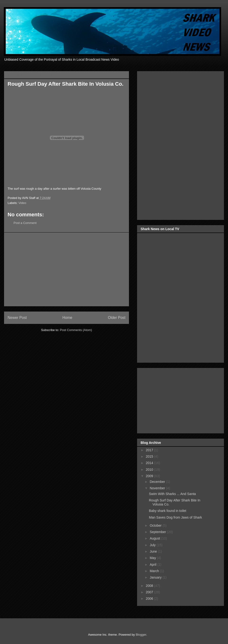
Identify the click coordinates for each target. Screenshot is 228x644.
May (153, 558)
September (158, 532)
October (156, 525)
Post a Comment (25, 223)
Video (22, 203)
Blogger (141, 635)
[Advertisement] (66, 269)
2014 (150, 463)
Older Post (117, 318)
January (156, 577)
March (155, 571)
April (153, 565)
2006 (150, 599)
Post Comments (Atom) (76, 330)
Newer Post (17, 318)
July (153, 545)
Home (67, 318)
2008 (150, 586)
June (154, 551)
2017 (150, 450)
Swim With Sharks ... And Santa (172, 494)
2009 (150, 476)
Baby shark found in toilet (168, 511)
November (158, 488)
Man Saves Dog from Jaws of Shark (175, 517)
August (155, 538)
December (158, 482)
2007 (150, 592)
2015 (150, 456)
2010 (150, 470)
